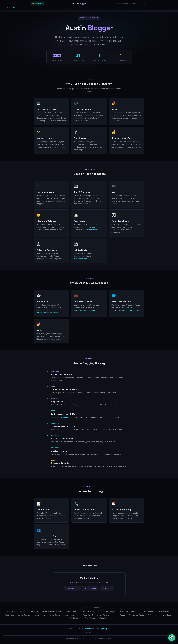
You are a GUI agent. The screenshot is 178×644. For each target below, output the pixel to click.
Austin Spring (55, 615)
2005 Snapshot (73, 588)
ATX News (11, 612)
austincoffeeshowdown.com (47, 313)
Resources (70, 638)
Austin (22, 612)
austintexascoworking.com (84, 310)
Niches (126, 4)
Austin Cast (33, 612)
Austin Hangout (109, 612)
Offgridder (152, 615)
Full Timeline (107, 588)
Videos (80, 638)
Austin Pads (9, 615)
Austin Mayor (164, 612)
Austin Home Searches (129, 612)
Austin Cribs (71, 612)
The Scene (117, 4)
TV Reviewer (75, 618)
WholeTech (104, 618)
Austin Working (103, 615)
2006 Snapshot (90, 588)
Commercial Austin (136, 615)
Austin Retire (40, 615)
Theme (7, 7)
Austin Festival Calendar (90, 612)
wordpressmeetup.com (131, 310)
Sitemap (89, 633)
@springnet (66, 417)
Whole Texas (90, 618)
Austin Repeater (25, 615)
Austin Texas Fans (71, 615)
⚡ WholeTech (38, 3)
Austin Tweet (88, 615)
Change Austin (119, 615)
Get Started (143, 4)
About (101, 638)
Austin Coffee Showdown (52, 612)
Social (87, 638)
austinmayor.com (80, 259)
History (134, 4)
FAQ (94, 638)
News (14, 7)
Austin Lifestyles (148, 612)
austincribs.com (92, 230)
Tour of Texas (166, 615)
